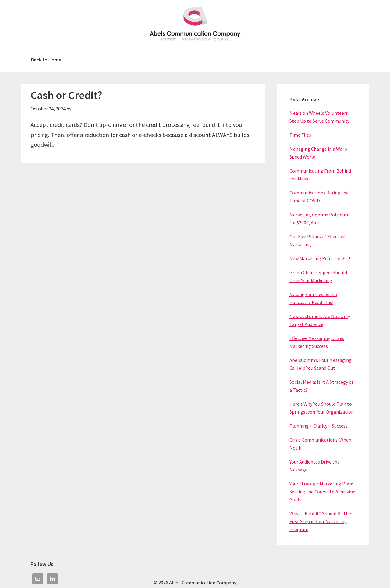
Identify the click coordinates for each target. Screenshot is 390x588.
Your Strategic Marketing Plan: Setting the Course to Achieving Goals (323, 492)
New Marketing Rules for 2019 (321, 258)
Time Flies (300, 135)
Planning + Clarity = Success (319, 426)
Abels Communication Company (195, 24)
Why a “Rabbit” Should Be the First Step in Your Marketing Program (320, 521)
